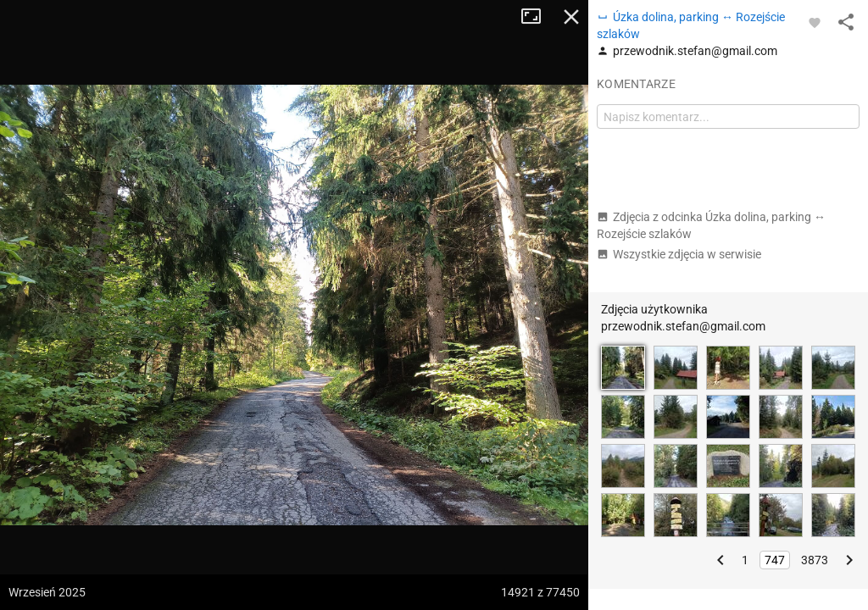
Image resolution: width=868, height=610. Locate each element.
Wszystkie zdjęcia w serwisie (679, 254)
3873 (815, 560)
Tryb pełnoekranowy (537, 17)
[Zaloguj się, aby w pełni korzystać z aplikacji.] (815, 22)
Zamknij (571, 17)
